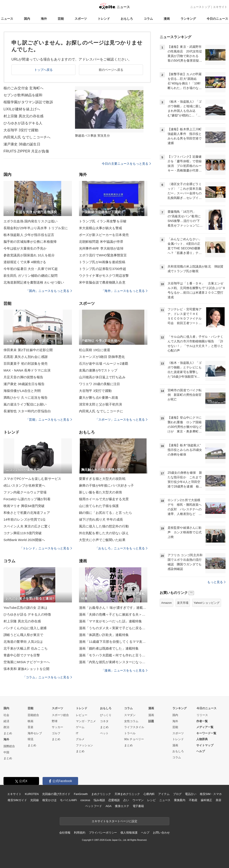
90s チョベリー (134, 739)
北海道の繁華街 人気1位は (23, 642)
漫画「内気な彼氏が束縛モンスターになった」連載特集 (113, 662)
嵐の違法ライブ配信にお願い (25, 404)
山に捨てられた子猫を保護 (99, 506)
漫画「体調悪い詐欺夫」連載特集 (104, 635)
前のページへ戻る (111, 70)
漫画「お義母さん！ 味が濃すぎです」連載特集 (113, 608)
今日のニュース (217, 19)
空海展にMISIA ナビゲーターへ (27, 662)
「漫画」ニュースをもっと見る (124, 670)
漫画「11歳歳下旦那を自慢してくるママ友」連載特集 (113, 642)
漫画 (167, 19)
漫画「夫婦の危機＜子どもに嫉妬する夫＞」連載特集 (113, 614)
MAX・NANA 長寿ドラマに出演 (27, 370)
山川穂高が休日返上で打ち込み (102, 377)
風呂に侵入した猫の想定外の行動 (104, 526)
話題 (151, 721)
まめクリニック (101, 794)
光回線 (35, 800)
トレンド (104, 19)
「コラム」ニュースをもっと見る (47, 677)
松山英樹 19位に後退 (95, 350)
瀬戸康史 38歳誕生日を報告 (24, 384)
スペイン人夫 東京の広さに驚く (27, 526)
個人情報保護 (129, 833)
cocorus (85, 800)
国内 (27, 19)
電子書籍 (138, 806)
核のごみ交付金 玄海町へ (23, 88)
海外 (44, 19)
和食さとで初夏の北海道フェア (27, 513)
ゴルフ (56, 733)
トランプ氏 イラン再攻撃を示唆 (103, 221)
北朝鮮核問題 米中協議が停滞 (101, 242)
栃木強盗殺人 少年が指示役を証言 (29, 235)
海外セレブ (35, 733)
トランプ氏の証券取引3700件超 (103, 269)
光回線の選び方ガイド (56, 794)
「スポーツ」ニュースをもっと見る (121, 420)
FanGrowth (81, 794)
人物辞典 (202, 739)
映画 (30, 721)
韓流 (30, 739)
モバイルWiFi (68, 800)
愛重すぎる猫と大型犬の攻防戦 (102, 479)
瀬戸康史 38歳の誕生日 (22, 144)
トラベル (130, 733)
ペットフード (94, 806)
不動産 (193, 800)
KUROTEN (32, 794)
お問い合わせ (161, 833)
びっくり (106, 715)
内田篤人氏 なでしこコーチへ (27, 137)
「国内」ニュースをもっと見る (49, 291)
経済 (6, 721)
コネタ (104, 721)
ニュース (7, 19)
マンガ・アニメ (86, 721)
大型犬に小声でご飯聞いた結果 (102, 540)
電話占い (191, 794)
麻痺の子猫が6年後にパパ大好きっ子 (106, 485)
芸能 (61, 19)
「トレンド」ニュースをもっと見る (46, 548)
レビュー (82, 715)
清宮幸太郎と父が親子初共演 (101, 404)
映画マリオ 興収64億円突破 (24, 506)
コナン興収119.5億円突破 (23, 533)
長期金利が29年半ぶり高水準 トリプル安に (36, 228)
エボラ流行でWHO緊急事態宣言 (103, 255)
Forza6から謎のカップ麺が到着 (27, 499)
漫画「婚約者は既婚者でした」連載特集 (109, 648)
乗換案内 (180, 800)
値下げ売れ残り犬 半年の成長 (101, 519)
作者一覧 (202, 721)
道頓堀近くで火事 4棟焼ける (25, 262)
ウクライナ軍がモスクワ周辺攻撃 (104, 276)
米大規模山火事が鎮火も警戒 (101, 228)
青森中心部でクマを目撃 (22, 655)
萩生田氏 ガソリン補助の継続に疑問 (30, 276)
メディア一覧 (205, 727)
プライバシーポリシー (103, 833)
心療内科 (149, 794)
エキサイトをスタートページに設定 (114, 821)
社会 (6, 715)
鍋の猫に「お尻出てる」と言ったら (106, 513)
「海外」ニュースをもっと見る (124, 291)
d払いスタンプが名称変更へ (24, 485)
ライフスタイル (134, 727)
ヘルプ (201, 751)
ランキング (188, 19)
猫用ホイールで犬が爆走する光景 (104, 499)
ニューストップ (200, 7)
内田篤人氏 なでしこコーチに (101, 411)
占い (126, 800)
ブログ (177, 794)
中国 (6, 752)
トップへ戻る (44, 70)
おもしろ (127, 19)
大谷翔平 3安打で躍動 (21, 130)
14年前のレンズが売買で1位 (25, 519)
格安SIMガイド (17, 800)
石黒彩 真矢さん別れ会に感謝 (26, 357)
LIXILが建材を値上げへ (22, 109)
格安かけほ (49, 800)
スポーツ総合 (60, 715)
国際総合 (9, 746)
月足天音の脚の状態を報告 (23, 377)
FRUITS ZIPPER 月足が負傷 (26, 151)
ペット (104, 733)
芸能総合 (33, 715)
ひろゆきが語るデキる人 (23, 123)
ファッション (84, 745)
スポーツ (81, 19)
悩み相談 (99, 800)
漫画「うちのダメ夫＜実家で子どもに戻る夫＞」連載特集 (113, 628)
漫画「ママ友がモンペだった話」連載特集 (110, 621)
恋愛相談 (114, 800)
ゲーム (80, 727)
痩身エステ (122, 806)
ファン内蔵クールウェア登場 (25, 492)
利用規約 (80, 833)
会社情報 (65, 833)
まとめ (8, 733)
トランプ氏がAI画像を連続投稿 (102, 262)
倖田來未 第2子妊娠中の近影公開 (28, 350)
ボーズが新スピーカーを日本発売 (104, 235)
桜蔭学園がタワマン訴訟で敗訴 (28, 102)
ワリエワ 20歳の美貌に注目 (100, 384)
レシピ (151, 800)
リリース (202, 715)
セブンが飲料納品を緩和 (23, 95)
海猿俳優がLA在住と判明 (22, 391)
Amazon (166, 603)
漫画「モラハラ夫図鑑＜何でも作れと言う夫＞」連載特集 (113, 655)
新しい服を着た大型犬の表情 (101, 492)
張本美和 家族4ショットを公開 (26, 669)
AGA (108, 806)
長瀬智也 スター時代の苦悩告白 (27, 411)
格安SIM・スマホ (211, 794)
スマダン (130, 715)
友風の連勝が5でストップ (98, 370)
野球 (55, 721)
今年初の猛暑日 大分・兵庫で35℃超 (31, 269)
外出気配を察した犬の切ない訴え (104, 533)
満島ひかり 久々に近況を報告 (26, 397)
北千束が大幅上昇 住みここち (26, 648)
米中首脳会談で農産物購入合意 (102, 282)
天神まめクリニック (127, 794)
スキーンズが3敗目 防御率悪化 (102, 357)
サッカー (57, 727)
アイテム (164, 794)
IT (77, 733)
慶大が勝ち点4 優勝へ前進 (99, 397)
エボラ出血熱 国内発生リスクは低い (30, 221)
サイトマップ (205, 745)
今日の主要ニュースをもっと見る (126, 164)
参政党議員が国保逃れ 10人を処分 (29, 255)
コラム (148, 19)
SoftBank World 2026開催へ (24, 540)
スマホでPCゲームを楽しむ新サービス (32, 479)
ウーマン (138, 800)
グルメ (80, 739)
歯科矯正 (206, 800)
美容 (218, 800)
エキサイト (220, 7)
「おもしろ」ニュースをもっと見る (121, 548)
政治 (6, 727)
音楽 (30, 727)
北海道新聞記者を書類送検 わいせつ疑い (34, 282)
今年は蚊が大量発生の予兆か (25, 248)
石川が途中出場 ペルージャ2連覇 (104, 363)
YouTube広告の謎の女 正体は (25, 608)
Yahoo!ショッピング (207, 603)
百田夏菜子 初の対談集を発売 (26, 363)
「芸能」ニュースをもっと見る (49, 420)
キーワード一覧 (206, 733)
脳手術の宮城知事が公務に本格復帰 (30, 242)
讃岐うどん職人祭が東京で (23, 635)
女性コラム (131, 721)
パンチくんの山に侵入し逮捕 (25, 628)
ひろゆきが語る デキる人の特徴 (27, 614)
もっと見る (216, 582)
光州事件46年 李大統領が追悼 (101, 248)
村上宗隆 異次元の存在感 (23, 116)
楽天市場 (183, 603)
